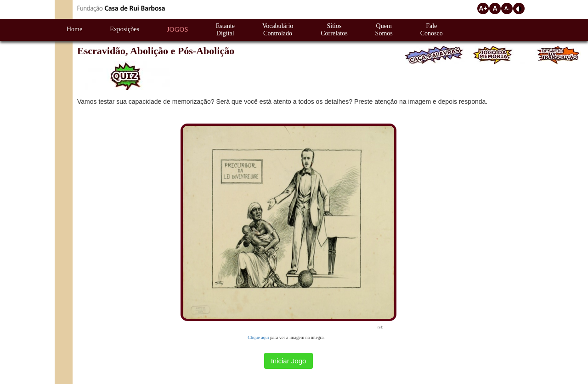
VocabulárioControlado (278, 30)
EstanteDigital (225, 30)
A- (507, 8)
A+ (483, 8)
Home (74, 29)
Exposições (124, 29)
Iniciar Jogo (289, 361)
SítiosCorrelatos (334, 30)
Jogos (178, 29)
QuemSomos (384, 30)
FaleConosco (432, 30)
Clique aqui (258, 337)
